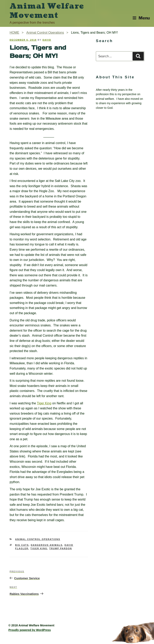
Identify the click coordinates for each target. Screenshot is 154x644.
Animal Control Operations (38, 539)
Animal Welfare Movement (47, 11)
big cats (22, 545)
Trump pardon (61, 548)
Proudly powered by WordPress (30, 630)
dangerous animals (47, 545)
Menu (141, 18)
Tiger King (44, 403)
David (47, 40)
